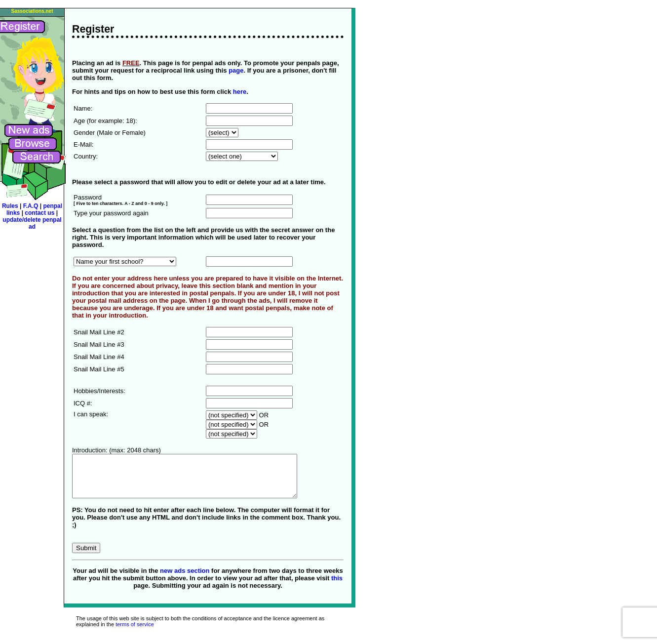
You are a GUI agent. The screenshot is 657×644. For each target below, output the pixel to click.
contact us (40, 213)
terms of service (135, 633)
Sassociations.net (32, 11)
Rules (10, 206)
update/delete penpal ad (32, 223)
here (240, 92)
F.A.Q (32, 206)
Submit (86, 557)
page (236, 70)
